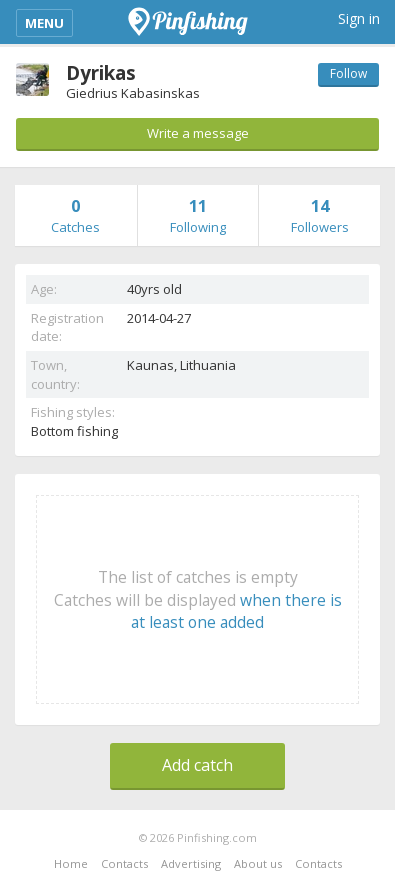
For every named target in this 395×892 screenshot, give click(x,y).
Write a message (198, 133)
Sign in (359, 18)
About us (258, 863)
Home (71, 863)
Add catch (197, 765)
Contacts (124, 863)
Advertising (191, 863)
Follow (348, 73)
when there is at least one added (236, 611)
